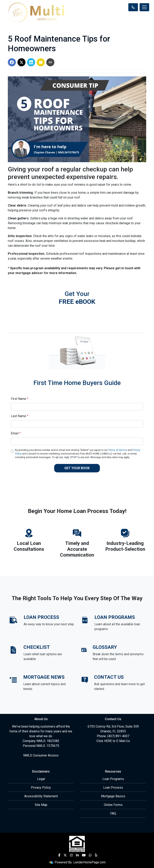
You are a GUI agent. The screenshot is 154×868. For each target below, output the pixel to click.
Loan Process (113, 788)
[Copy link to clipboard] (50, 62)
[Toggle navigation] (144, 7)
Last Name (20, 416)
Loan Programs (113, 779)
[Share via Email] (41, 62)
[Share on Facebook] (12, 62)
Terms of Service (118, 450)
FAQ (113, 813)
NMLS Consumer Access (41, 755)
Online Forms (113, 805)
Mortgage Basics (113, 796)
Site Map (41, 805)
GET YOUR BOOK (77, 468)
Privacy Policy (41, 788)
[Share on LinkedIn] (31, 62)
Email (16, 433)
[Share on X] (21, 62)
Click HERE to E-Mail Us (113, 741)
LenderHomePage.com (90, 862)
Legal (41, 779)
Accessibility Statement (41, 796)
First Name (20, 399)
